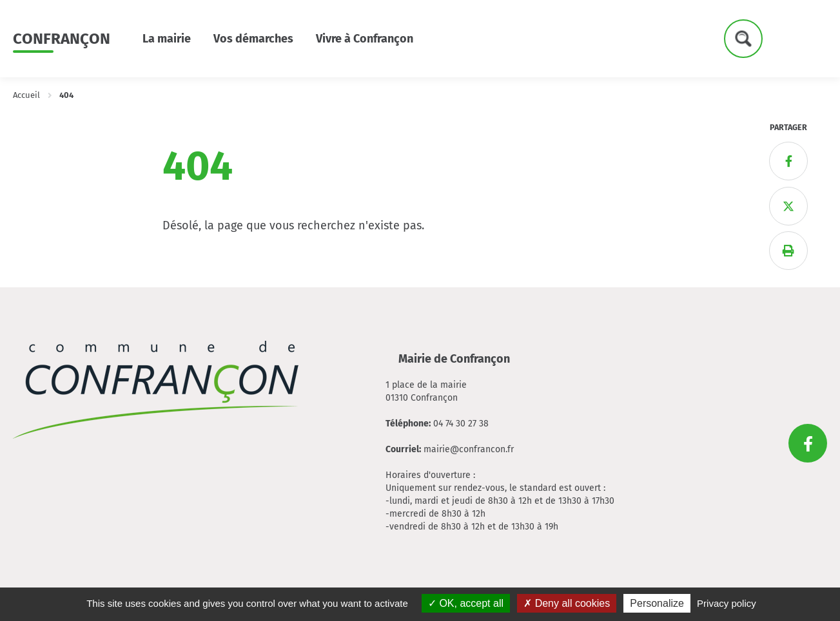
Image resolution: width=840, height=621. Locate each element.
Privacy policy (727, 603)
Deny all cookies (567, 603)
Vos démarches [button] (253, 39)
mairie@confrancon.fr (469, 449)
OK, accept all (466, 603)
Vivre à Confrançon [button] (365, 39)
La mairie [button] (167, 39)
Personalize (657, 603)
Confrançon (62, 39)
